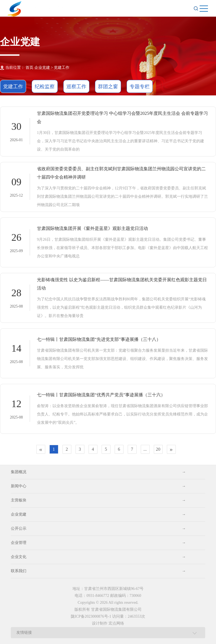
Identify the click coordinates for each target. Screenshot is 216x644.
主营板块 (98, 500)
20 (158, 449)
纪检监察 (45, 87)
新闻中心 (98, 486)
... (145, 449)
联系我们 (98, 571)
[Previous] (41, 449)
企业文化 (98, 557)
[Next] (171, 449)
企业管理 (98, 543)
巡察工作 (76, 87)
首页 (29, 68)
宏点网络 (116, 623)
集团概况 (98, 472)
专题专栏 (140, 87)
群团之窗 (108, 87)
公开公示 (98, 529)
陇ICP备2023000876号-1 (91, 616)
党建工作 (62, 68)
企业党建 (98, 514)
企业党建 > (44, 68)
